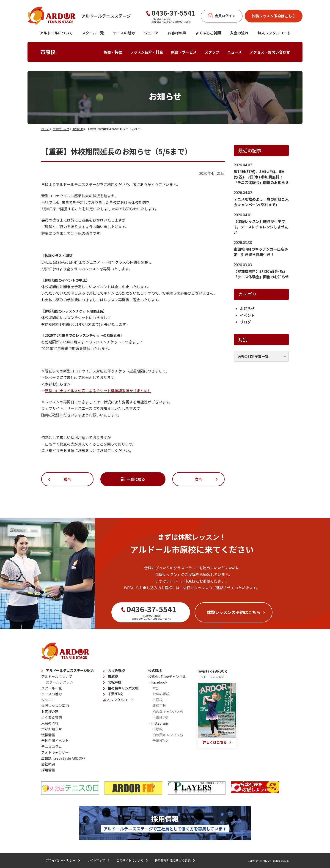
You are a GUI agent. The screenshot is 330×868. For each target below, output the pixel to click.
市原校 (48, 52)
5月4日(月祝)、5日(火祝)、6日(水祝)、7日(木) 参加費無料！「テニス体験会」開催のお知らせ (261, 177)
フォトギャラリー (55, 752)
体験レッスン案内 (55, 705)
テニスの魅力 (124, 33)
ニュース (235, 52)
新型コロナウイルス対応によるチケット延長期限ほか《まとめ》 (98, 391)
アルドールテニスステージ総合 (70, 670)
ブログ (245, 322)
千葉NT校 (115, 694)
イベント (247, 315)
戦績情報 (48, 735)
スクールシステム (60, 682)
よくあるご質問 (208, 33)
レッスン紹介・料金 (146, 52)
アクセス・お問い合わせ (270, 52)
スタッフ (212, 52)
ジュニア (151, 33)
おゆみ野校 (116, 670)
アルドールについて (56, 33)
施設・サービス (184, 52)
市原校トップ (61, 129)
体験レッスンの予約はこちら (234, 612)
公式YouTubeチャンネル (167, 676)
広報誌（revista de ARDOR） (64, 758)
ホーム (45, 129)
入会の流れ (239, 33)
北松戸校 (115, 682)
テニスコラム (52, 746)
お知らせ (78, 129)
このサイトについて (130, 860)
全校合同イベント (55, 741)
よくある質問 (52, 717)
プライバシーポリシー (61, 860)
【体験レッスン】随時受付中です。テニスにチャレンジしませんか (261, 227)
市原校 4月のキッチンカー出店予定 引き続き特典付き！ (261, 252)
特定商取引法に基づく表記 (173, 860)
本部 (156, 688)
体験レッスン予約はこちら (274, 16)
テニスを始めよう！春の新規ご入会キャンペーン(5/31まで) (261, 202)
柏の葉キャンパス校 (123, 688)
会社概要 (48, 764)
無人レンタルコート (119, 700)
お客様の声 (177, 33)
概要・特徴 (113, 52)
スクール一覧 (93, 33)
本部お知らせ (52, 729)
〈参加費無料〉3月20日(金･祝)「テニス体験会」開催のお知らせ (261, 274)
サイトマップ (96, 860)
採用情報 (48, 770)
